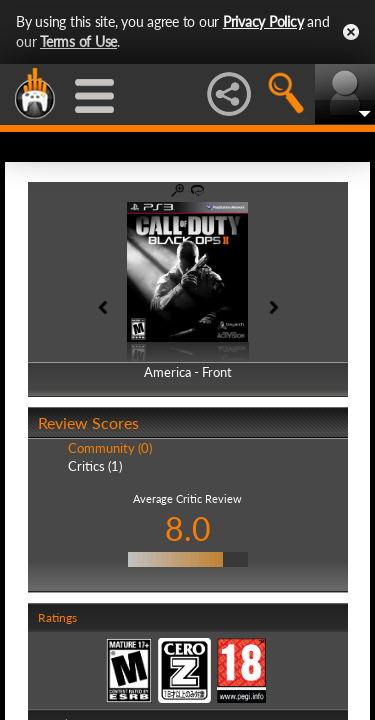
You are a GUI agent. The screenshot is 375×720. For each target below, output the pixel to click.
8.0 (188, 528)
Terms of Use (78, 41)
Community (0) (110, 448)
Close (351, 32)
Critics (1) (95, 466)
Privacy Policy (263, 21)
